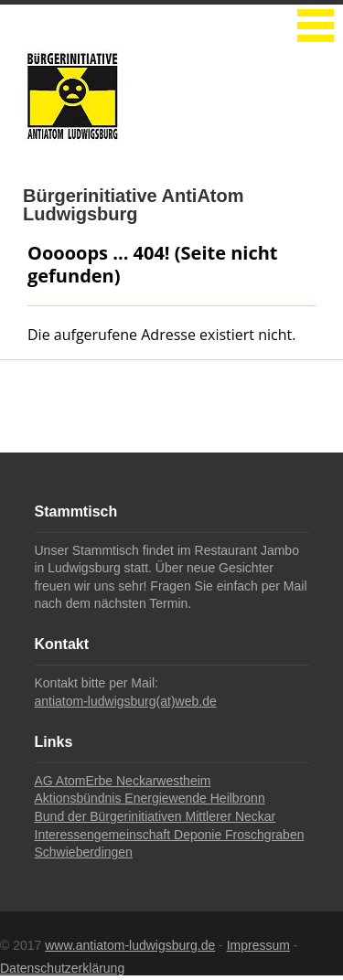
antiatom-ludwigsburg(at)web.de (126, 701)
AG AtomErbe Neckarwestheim (123, 781)
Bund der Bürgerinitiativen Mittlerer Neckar (155, 816)
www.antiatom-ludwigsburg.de (130, 945)
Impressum (258, 945)
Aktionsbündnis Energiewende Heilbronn (150, 798)
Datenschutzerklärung (62, 968)
